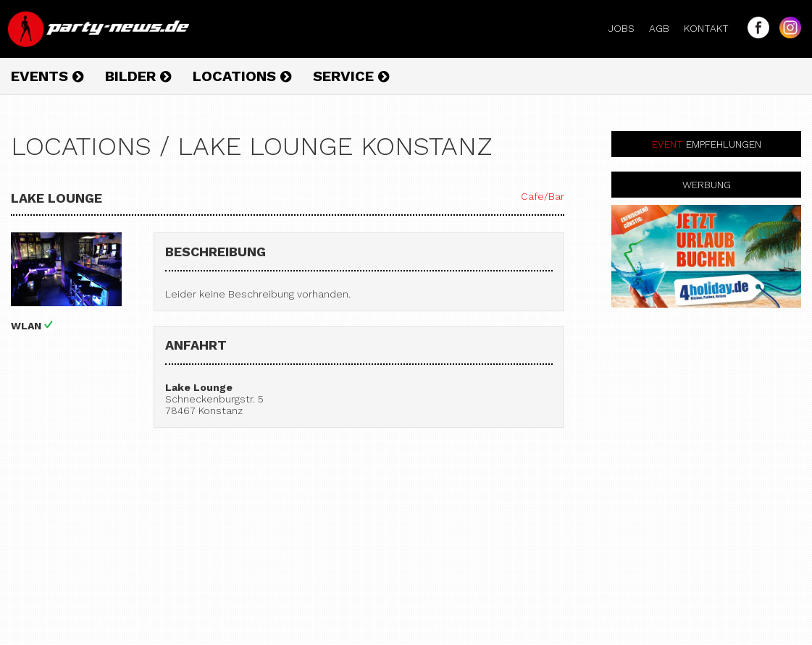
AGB (665, 28)
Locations (242, 76)
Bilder (138, 76)
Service (351, 76)
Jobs (627, 28)
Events (47, 76)
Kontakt (712, 28)
